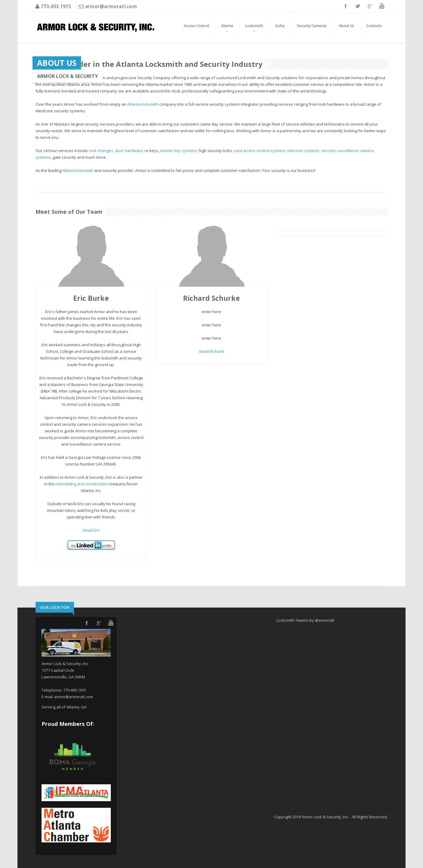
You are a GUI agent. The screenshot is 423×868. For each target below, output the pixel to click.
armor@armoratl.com (111, 6)
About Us (347, 26)
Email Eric (91, 530)
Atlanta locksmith (143, 104)
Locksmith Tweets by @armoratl (305, 620)
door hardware (129, 151)
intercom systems (303, 151)
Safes (280, 26)
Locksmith (254, 26)
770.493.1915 (55, 6)
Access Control (196, 26)
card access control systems (260, 151)
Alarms (227, 26)
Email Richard (211, 351)
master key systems (179, 151)
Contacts (374, 26)
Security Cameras (312, 26)
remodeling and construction (82, 484)
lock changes (101, 151)
